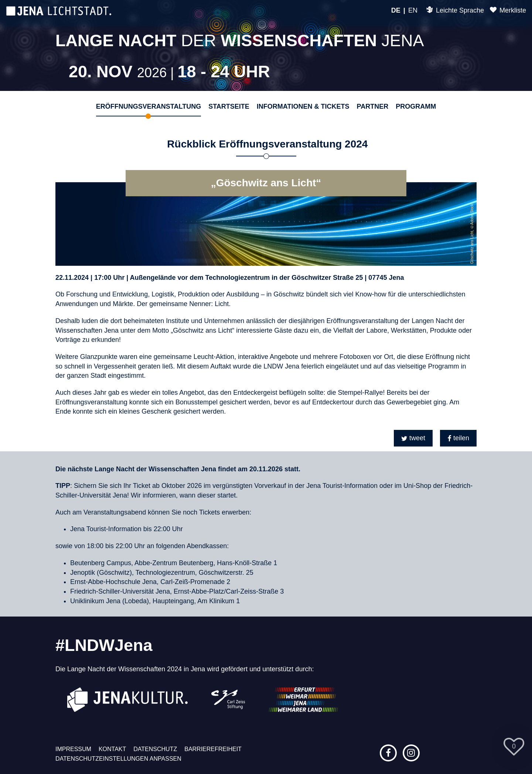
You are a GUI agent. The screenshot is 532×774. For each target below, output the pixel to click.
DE (396, 10)
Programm (416, 106)
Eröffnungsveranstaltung (149, 106)
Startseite (229, 106)
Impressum (73, 749)
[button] (413, 438)
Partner (372, 106)
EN (413, 10)
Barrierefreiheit (213, 749)
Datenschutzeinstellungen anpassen (118, 759)
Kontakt (112, 749)
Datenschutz (155, 749)
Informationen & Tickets (303, 106)
